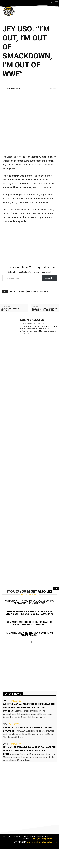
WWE (5, 701)
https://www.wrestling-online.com (32, 323)
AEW (5, 724)
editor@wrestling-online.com (44, 839)
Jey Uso (13, 292)
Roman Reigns (33, 292)
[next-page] (31, 642)
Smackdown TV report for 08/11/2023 (12, 309)
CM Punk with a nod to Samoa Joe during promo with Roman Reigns (30, 602)
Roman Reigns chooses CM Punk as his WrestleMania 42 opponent (29, 623)
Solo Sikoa (44, 292)
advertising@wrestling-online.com (42, 842)
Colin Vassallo (15, 88)
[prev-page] (27, 642)
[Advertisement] (29, 122)
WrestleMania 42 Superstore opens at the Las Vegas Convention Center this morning (29, 707)
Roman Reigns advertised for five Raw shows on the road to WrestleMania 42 (30, 613)
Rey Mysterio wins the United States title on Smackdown (44, 309)
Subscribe (49, 278)
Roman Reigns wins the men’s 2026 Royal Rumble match (30, 634)
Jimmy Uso (21, 292)
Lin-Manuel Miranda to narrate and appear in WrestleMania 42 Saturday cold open (29, 751)
